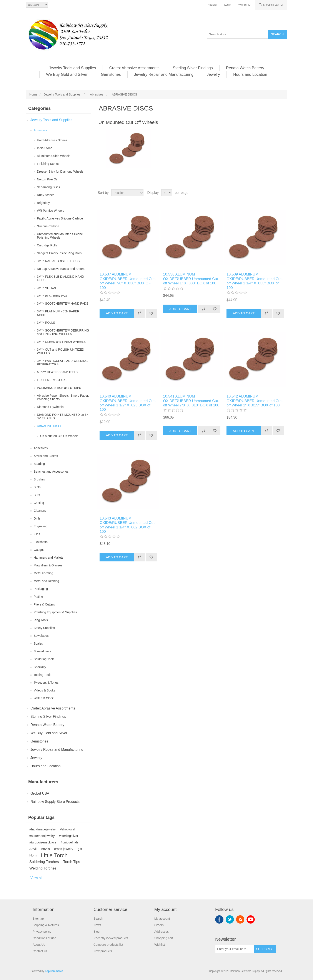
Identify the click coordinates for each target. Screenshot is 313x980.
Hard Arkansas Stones (52, 140)
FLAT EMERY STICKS (52, 380)
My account (162, 919)
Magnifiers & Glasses (48, 565)
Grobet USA (40, 793)
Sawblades (41, 636)
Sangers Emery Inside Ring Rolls (59, 253)
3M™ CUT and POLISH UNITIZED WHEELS (61, 351)
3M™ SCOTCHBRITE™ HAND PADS (63, 304)
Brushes (39, 479)
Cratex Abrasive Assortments (134, 68)
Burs (37, 495)
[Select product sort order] (127, 193)
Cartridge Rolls (47, 245)
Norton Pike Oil (47, 179)
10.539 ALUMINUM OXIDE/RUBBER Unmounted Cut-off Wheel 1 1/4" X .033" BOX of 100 (255, 281)
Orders (159, 925)
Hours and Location (250, 74)
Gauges (39, 550)
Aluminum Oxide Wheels (54, 156)
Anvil (33, 849)
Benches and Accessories (51, 472)
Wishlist (160, 945)
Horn (33, 855)
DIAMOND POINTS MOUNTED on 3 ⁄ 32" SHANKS (62, 416)
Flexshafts (41, 542)
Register (212, 5)
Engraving (41, 526)
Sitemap (38, 919)
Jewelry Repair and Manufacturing (164, 74)
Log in (228, 5)
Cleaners (40, 511)
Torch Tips (72, 862)
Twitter (230, 919)
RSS (240, 919)
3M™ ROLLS (46, 323)
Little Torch (54, 855)
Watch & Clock (44, 698)
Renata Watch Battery (245, 68)
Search (98, 919)
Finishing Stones (48, 164)
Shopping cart (164, 938)
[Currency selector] (37, 5)
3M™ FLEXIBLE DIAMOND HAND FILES (60, 278)
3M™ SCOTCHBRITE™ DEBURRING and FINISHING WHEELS (63, 332)
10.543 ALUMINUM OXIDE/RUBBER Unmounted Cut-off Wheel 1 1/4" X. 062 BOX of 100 (128, 525)
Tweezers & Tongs (46, 683)
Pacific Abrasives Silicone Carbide (60, 218)
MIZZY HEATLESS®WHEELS (57, 372)
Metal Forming (43, 573)
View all (36, 878)
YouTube (251, 919)
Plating (38, 597)
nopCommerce (54, 971)
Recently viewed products (111, 938)
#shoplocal (67, 829)
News (97, 925)
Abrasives (40, 130)
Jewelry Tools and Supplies (72, 68)
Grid (275, 193)
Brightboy (43, 203)
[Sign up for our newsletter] (235, 949)
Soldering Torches (44, 862)
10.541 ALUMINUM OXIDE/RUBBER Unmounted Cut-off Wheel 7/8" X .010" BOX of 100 (191, 401)
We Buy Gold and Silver (67, 74)
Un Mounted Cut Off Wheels (59, 436)
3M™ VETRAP (47, 288)
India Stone (45, 148)
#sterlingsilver (68, 836)
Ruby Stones (46, 195)
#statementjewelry (42, 836)
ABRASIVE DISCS (50, 426)
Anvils (45, 849)
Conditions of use (44, 938)
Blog (97, 932)
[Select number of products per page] (167, 193)
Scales (38, 643)
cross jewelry (64, 849)
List (283, 193)
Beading (39, 464)
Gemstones (111, 74)
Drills (37, 518)
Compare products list (108, 945)
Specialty (40, 667)
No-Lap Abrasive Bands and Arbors (61, 269)
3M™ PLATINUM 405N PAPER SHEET (58, 313)
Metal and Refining (46, 581)
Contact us (40, 951)
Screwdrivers (42, 651)
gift (80, 849)
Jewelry (213, 74)
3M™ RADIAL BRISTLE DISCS (58, 261)
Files (37, 534)
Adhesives (41, 448)
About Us (39, 945)
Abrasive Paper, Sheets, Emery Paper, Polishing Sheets (63, 397)
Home (33, 94)
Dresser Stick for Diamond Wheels (60, 172)
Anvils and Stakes (46, 456)
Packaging (41, 589)
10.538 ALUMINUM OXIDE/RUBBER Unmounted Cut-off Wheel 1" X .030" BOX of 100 (191, 279)
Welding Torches (43, 868)
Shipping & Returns (46, 925)
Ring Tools (41, 620)
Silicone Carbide (48, 226)
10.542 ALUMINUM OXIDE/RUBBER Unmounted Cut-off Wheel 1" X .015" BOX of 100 (255, 401)
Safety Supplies (44, 628)
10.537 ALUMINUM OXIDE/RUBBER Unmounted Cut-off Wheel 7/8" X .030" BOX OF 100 (128, 281)
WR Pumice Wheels (50, 211)
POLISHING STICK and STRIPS (59, 388)
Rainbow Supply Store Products (55, 802)
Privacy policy (42, 932)
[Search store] (238, 34)
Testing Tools (42, 675)
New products (103, 951)
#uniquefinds (70, 842)
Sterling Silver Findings (193, 68)
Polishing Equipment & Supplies (55, 612)
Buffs (37, 487)
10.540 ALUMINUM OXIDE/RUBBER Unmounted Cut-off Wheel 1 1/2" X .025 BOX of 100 (128, 403)
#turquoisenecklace (43, 842)
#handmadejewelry (42, 829)
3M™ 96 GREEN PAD (52, 296)
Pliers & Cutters (44, 604)
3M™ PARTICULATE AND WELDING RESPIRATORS (62, 363)
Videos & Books (44, 690)
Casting (39, 503)
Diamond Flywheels (50, 407)
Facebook (219, 919)
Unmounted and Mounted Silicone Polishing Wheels (60, 236)
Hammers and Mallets (48, 558)
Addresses (161, 932)
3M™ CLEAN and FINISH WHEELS (61, 342)
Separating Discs (48, 187)
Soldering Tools (44, 659)
